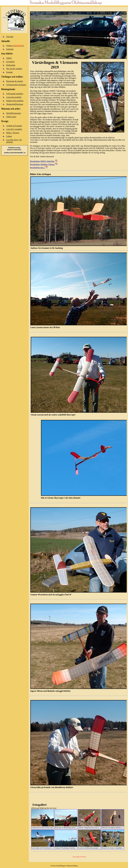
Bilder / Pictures (13, 133)
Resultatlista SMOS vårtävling (44, 161)
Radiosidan (11, 65)
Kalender (10, 49)
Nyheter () (15, 46)
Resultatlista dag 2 (39, 168)
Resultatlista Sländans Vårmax (44, 164)
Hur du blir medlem (14, 69)
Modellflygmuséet (14, 113)
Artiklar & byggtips (14, 126)
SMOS (9, 58)
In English (10, 62)
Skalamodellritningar (15, 104)
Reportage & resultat (15, 81)
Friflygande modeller (15, 94)
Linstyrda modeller (14, 97)
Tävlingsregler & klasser (16, 85)
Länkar (9, 136)
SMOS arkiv (11, 117)
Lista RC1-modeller (14, 129)
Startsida (10, 37)
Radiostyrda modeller (15, 101)
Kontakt (9, 72)
